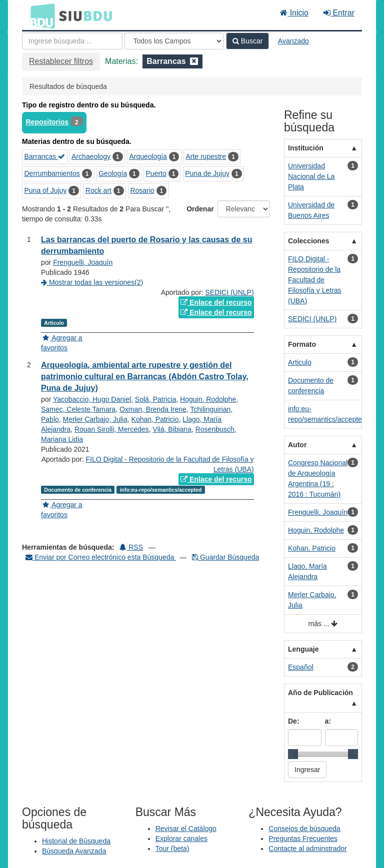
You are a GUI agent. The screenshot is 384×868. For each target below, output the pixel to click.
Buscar (247, 41)
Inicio (294, 13)
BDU (40, 15)
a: (328, 721)
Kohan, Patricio (155, 419)
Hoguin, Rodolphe (208, 399)
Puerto (156, 173)
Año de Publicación (320, 693)
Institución (306, 148)
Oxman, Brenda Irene (153, 409)
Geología (113, 173)
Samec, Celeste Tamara (78, 409)
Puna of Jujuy (46, 190)
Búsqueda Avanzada (74, 851)
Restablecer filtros (61, 61)
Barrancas (45, 156)
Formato (302, 344)
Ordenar (200, 209)
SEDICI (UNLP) (229, 292)
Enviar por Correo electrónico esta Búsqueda (101, 557)
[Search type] (174, 41)
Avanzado (293, 41)
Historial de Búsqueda (76, 841)
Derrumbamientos (52, 173)
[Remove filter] (194, 61)
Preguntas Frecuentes (303, 839)
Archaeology (91, 156)
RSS (131, 547)
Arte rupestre (206, 156)
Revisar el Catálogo (186, 829)
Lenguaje (303, 649)
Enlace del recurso (216, 302)
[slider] (293, 754)
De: (294, 721)
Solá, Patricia (155, 399)
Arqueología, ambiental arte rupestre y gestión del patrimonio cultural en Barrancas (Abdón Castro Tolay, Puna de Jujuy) (145, 377)
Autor (297, 445)
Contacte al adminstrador (307, 849)
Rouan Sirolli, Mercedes (112, 429)
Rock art (98, 190)
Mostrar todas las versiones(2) (92, 282)
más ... (323, 624)
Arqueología (148, 156)
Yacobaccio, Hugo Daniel (92, 399)
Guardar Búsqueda (225, 557)
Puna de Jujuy (207, 173)
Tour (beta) (172, 849)
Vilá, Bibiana (172, 429)
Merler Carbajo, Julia (95, 419)
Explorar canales (181, 839)
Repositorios (47, 122)
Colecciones (308, 241)
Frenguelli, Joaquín (83, 262)
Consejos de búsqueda (304, 829)
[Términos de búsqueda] (72, 41)
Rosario (142, 190)
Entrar (339, 13)
